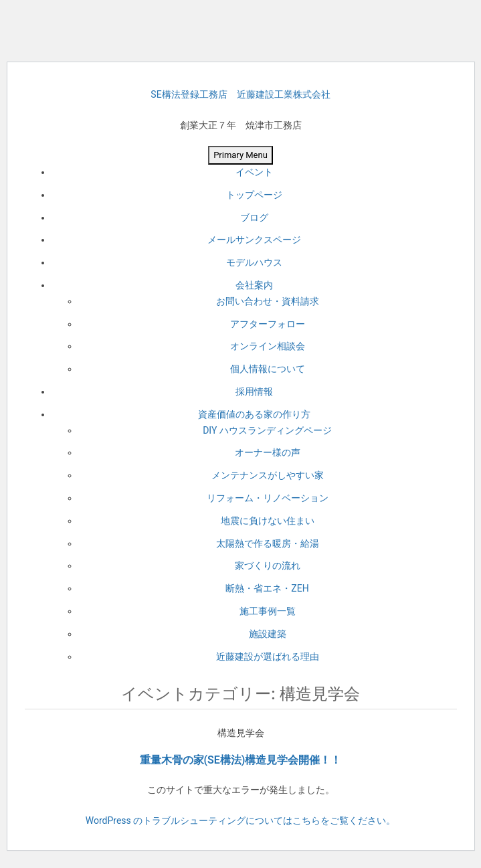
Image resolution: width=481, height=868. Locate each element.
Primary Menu (240, 155)
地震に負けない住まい (268, 521)
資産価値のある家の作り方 (254, 414)
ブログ (254, 218)
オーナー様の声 (268, 452)
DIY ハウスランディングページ (267, 430)
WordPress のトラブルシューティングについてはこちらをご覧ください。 (241, 820)
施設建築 (268, 634)
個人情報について (268, 369)
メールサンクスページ (254, 240)
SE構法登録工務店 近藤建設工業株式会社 (240, 94)
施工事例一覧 (268, 611)
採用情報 (254, 392)
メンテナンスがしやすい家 (268, 475)
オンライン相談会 (268, 346)
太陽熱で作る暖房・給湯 (268, 543)
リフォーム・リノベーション (268, 498)
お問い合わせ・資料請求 (268, 301)
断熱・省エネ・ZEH (267, 588)
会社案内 (254, 285)
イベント (254, 172)
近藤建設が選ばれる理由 (268, 657)
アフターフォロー (268, 324)
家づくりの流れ (268, 566)
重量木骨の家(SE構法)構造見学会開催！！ (241, 760)
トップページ (254, 195)
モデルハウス (254, 262)
